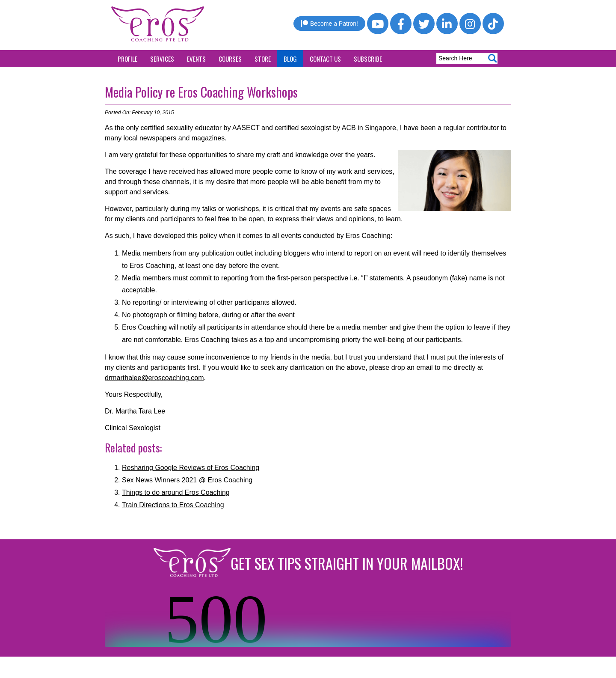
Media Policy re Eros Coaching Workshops (201, 92)
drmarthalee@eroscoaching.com (154, 378)
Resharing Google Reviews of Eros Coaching (191, 468)
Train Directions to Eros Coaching (173, 505)
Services (162, 59)
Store (263, 59)
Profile (127, 59)
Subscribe (368, 59)
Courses (230, 59)
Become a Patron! (329, 24)
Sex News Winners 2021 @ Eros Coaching (187, 480)
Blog (290, 59)
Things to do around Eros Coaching (176, 492)
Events (196, 59)
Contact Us (325, 59)
